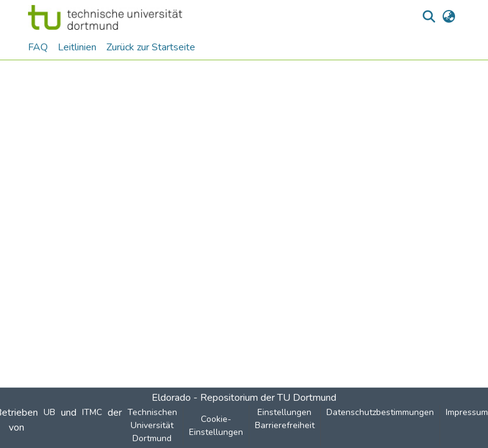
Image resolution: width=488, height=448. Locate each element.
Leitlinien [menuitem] (77, 47)
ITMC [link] (92, 412)
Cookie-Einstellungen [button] (216, 426)
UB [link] (49, 412)
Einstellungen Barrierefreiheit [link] (285, 419)
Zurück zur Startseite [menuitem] (151, 47)
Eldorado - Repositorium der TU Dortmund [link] (244, 398)
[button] (105, 17)
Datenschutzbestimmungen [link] (380, 412)
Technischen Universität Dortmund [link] (152, 425)
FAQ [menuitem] (38, 47)
